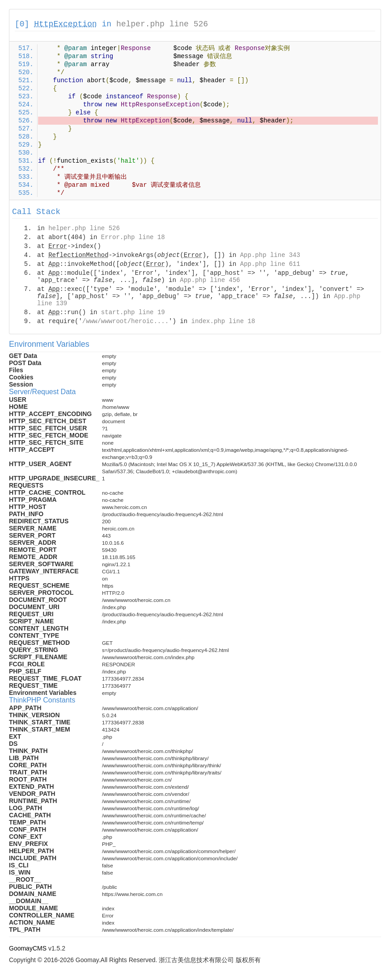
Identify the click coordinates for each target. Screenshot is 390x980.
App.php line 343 (270, 255)
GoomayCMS (28, 948)
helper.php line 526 (162, 24)
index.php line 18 (223, 321)
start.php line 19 (133, 312)
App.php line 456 (210, 280)
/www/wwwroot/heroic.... (125, 321)
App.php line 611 (270, 264)
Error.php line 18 (133, 237)
